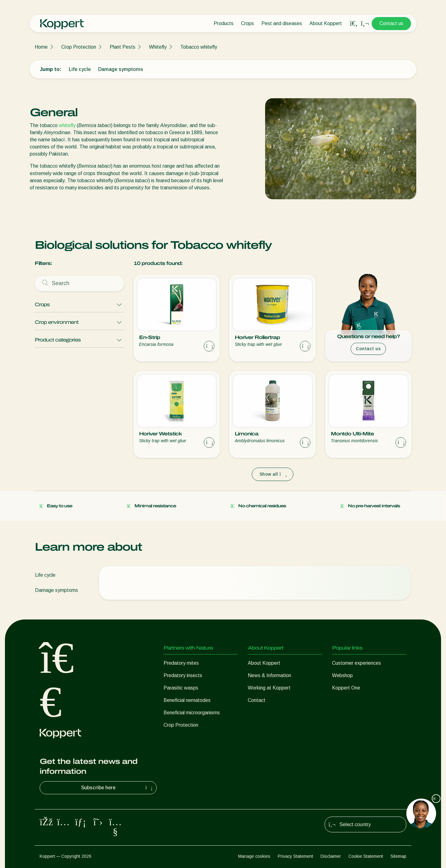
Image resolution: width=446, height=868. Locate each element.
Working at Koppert (269, 688)
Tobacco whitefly (199, 47)
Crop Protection (79, 47)
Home (41, 47)
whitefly (67, 125)
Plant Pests (122, 47)
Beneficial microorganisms (192, 713)
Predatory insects (183, 675)
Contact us (391, 23)
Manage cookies (254, 856)
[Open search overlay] (354, 24)
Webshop (342, 675)
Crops (247, 23)
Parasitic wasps (181, 688)
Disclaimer (331, 856)
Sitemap (398, 856)
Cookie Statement (366, 856)
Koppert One (346, 688)
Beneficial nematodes (187, 700)
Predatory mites (181, 663)
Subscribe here (118, 788)
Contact (257, 700)
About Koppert (326, 23)
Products (224, 23)
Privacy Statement (295, 856)
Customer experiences (356, 663)
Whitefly (158, 47)
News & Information (269, 675)
